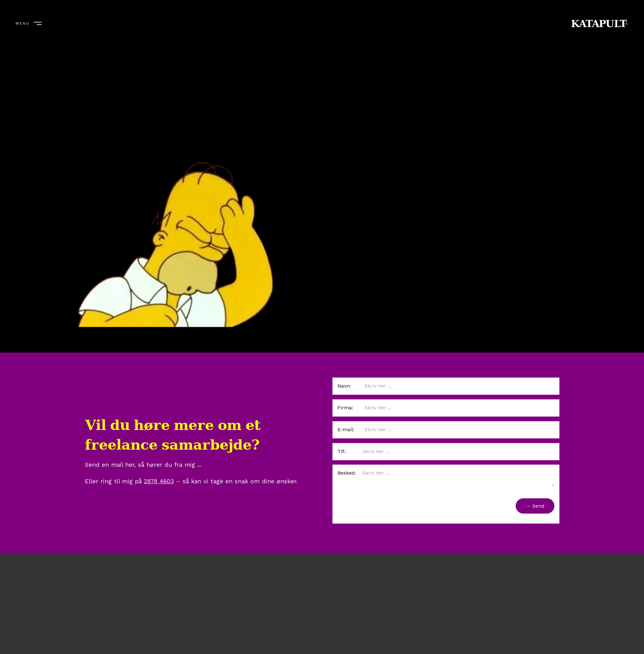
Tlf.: (342, 451)
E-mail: (346, 429)
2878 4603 (159, 481)
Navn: (344, 386)
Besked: (347, 473)
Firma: (345, 408)
